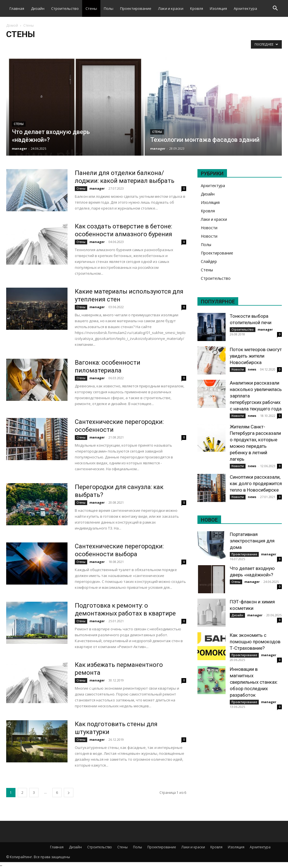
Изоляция (218, 8)
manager (19, 148)
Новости (209, 228)
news (252, 369)
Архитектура (245, 8)
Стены (91, 8)
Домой (12, 25)
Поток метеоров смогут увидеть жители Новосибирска (256, 356)
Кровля (197, 8)
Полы (109, 8)
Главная (17, 8)
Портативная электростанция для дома (252, 541)
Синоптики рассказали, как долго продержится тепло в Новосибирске (256, 483)
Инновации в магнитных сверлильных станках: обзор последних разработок (254, 682)
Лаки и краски (171, 8)
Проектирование (136, 8)
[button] (275, 9)
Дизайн (38, 8)
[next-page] (69, 793)
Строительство (65, 8)
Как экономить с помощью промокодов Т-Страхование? (255, 642)
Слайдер (209, 261)
